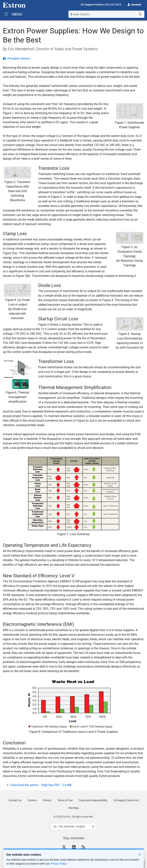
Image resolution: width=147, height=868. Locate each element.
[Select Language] (73, 827)
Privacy (47, 800)
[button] (134, 4)
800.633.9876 (113, 5)
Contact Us (15, 800)
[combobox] (106, 14)
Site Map (74, 808)
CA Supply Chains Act (126, 800)
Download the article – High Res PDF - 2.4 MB (41, 785)
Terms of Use (65, 800)
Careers (32, 800)
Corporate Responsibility (93, 800)
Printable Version (16, 59)
